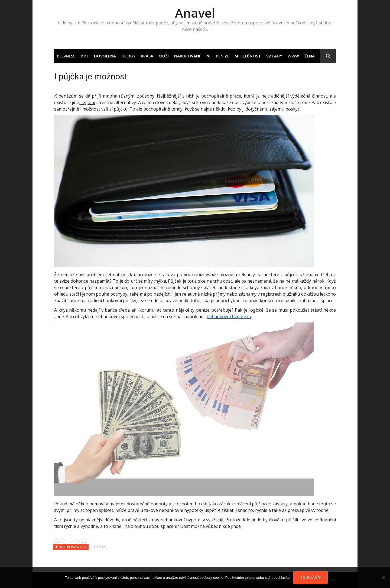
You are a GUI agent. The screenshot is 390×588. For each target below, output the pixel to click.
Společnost (248, 56)
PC (208, 56)
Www (293, 56)
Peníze (223, 56)
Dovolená (105, 56)
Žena (310, 56)
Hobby (128, 56)
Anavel (195, 13)
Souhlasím (311, 577)
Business (66, 56)
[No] (383, 577)
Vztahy (274, 56)
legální (87, 102)
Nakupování (187, 56)
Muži (164, 56)
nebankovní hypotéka (229, 316)
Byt (85, 56)
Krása (147, 56)
